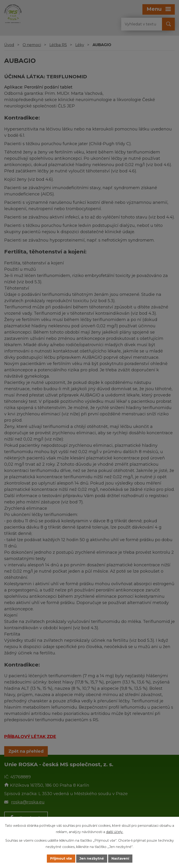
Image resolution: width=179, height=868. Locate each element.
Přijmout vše (61, 858)
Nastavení (120, 858)
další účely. (115, 832)
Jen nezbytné (92, 858)
